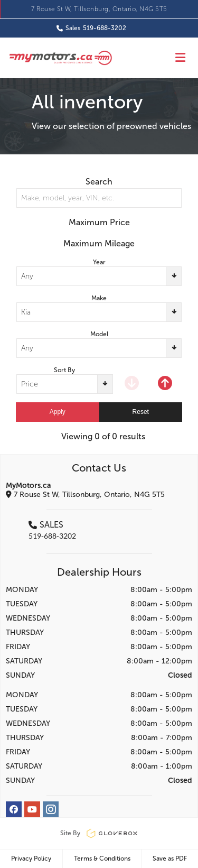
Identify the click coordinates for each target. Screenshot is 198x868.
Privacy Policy (31, 858)
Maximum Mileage (99, 243)
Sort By (64, 370)
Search (99, 182)
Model (99, 334)
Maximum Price (99, 222)
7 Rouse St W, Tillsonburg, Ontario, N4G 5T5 (99, 9)
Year (99, 262)
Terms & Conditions (102, 858)
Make (99, 298)
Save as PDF (170, 858)
